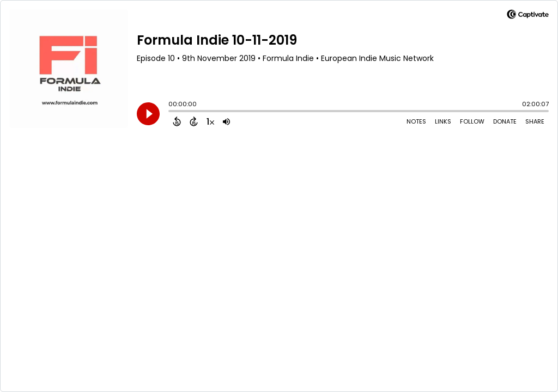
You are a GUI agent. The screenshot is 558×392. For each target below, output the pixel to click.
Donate (505, 121)
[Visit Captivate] (528, 16)
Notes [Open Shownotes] (416, 121)
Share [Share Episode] (535, 121)
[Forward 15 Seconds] (194, 121)
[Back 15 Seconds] (177, 121)
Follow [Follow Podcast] (472, 121)
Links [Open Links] (443, 121)
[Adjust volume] (226, 121)
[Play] (148, 114)
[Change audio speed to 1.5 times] (210, 121)
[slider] (171, 112)
